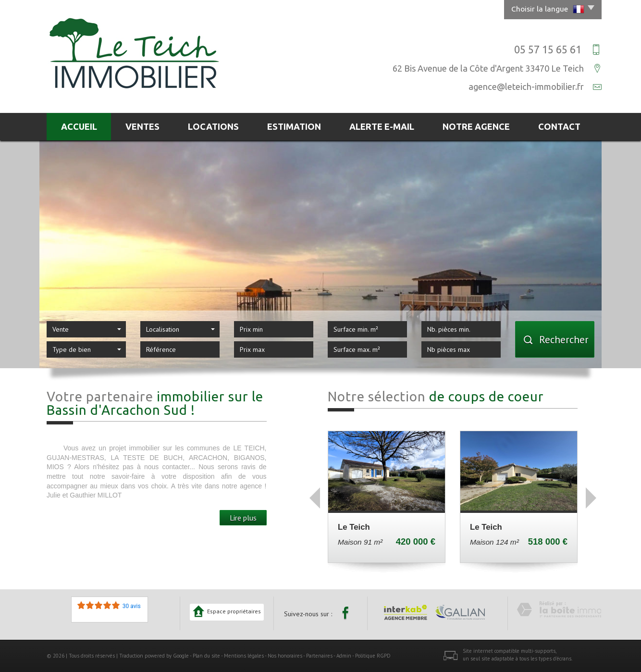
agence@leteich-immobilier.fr (526, 87)
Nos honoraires (285, 656)
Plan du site (206, 656)
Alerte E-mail (382, 126)
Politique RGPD (373, 656)
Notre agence (476, 126)
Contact (559, 126)
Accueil (79, 126)
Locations (213, 126)
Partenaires (319, 656)
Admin (344, 656)
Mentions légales (244, 656)
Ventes (142, 126)
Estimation (294, 126)
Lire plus (243, 518)
